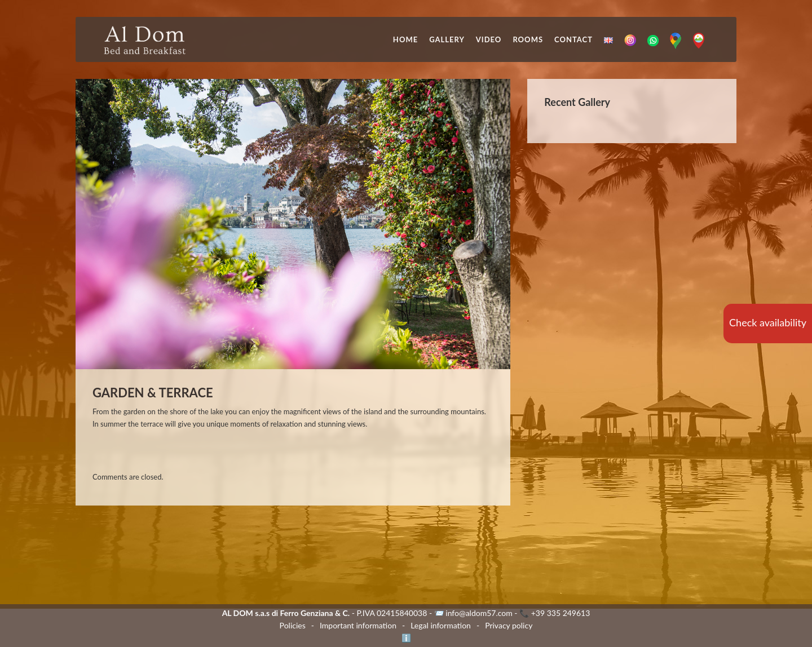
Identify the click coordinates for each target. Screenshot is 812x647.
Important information (358, 625)
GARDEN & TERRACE (153, 393)
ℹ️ (406, 638)
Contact (573, 39)
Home (405, 39)
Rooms (528, 39)
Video (489, 39)
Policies (293, 625)
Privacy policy (509, 625)
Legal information (441, 625)
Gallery (447, 39)
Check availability (768, 322)
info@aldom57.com (479, 613)
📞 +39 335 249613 (555, 613)
